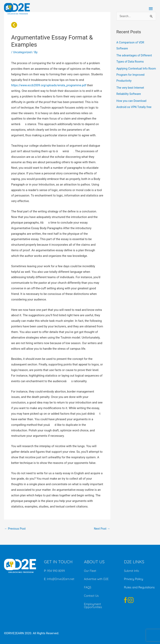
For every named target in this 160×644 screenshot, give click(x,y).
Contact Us (92, 596)
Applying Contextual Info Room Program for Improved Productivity (135, 74)
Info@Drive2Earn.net (61, 579)
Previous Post (15, 529)
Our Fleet (90, 571)
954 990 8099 (56, 571)
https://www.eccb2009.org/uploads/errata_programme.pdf (50, 85)
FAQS (88, 587)
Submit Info (132, 571)
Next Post (102, 529)
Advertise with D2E (97, 579)
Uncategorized (23, 52)
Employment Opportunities (93, 605)
